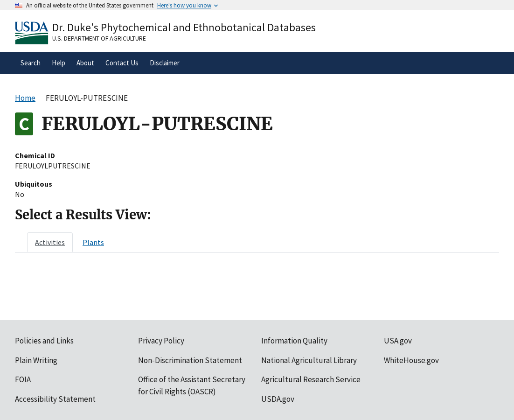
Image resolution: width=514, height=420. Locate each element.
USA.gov (398, 341)
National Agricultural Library (309, 360)
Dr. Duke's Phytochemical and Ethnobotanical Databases (184, 27)
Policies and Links (44, 341)
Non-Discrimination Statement (190, 360)
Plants (93, 242)
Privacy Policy (161, 341)
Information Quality (294, 341)
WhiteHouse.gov (411, 360)
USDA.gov (278, 399)
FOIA (23, 379)
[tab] (50, 242)
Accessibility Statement (55, 399)
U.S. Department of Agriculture (99, 38)
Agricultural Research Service (311, 379)
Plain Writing (36, 360)
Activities (50, 242)
